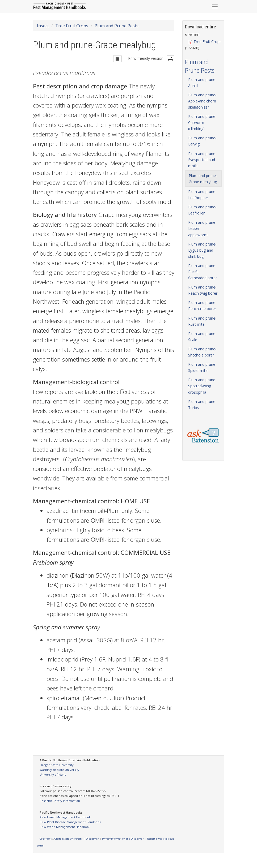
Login (40, 846)
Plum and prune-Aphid (202, 83)
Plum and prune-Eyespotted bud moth (202, 160)
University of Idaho (53, 774)
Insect (43, 26)
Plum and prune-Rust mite (202, 321)
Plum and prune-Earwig (202, 141)
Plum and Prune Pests (117, 26)
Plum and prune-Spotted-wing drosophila (202, 386)
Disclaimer (92, 839)
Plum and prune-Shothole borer (202, 352)
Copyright (46, 839)
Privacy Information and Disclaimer (123, 839)
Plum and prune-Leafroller (202, 210)
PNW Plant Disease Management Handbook (70, 822)
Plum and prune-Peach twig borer (203, 290)
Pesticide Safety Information (60, 801)
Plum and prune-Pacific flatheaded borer (203, 272)
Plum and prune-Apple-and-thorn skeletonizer (202, 101)
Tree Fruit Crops (72, 26)
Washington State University (59, 770)
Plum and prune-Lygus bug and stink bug (202, 250)
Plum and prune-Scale (202, 337)
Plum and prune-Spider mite (202, 367)
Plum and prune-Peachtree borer (202, 306)
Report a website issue (161, 839)
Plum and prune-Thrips (202, 405)
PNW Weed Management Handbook (65, 827)
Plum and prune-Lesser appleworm (202, 228)
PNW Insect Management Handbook (65, 817)
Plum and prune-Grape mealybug (203, 179)
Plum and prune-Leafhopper (202, 195)
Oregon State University (57, 765)
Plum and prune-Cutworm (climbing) (202, 123)
